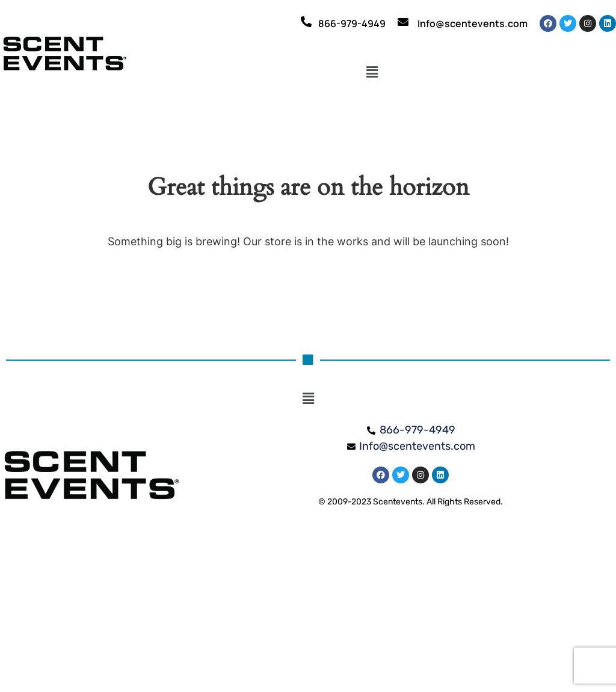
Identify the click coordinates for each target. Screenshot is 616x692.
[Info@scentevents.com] (403, 22)
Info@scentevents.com (473, 23)
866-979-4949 (352, 23)
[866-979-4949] (306, 22)
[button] (372, 73)
